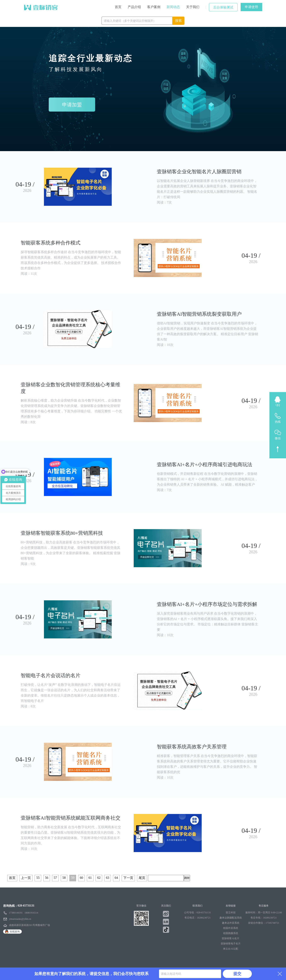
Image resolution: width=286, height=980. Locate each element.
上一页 (26, 878)
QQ (278, 405)
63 (108, 878)
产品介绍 (134, 7)
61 (90, 878)
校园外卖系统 (231, 928)
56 (47, 878)
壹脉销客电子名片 (231, 944)
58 (64, 878)
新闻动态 (173, 7)
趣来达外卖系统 (231, 923)
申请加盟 (72, 105)
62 (99, 878)
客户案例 (154, 7)
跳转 (187, 878)
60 (81, 878)
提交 (237, 974)
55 (38, 878)
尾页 (142, 878)
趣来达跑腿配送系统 (231, 918)
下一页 (128, 878)
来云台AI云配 (231, 949)
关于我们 (193, 7)
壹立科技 (231, 913)
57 (55, 878)
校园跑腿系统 (231, 933)
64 (116, 878)
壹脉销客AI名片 (231, 938)
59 (73, 878)
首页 (118, 7)
